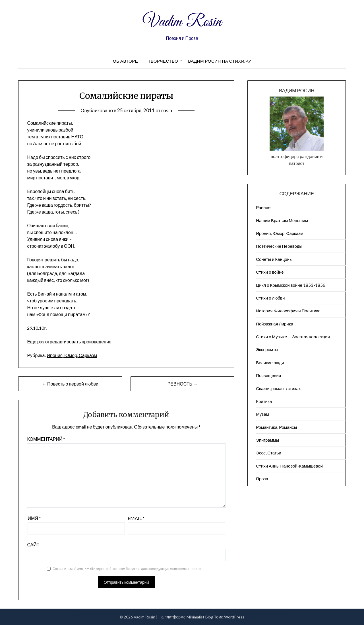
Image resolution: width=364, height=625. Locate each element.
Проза (262, 479)
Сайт (33, 545)
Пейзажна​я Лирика (275, 324)
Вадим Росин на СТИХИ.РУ (220, 61)
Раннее (263, 207)
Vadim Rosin (182, 22)
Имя (34, 518)
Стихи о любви (270, 298)
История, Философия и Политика (288, 311)
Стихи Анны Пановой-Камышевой (289, 466)
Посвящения (268, 375)
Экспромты (267, 349)
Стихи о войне (270, 272)
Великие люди (270, 362)
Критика (264, 401)
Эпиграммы (267, 440)
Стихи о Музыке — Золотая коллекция (293, 337)
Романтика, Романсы (276, 427)
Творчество (163, 61)
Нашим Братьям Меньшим (282, 220)
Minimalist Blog (200, 617)
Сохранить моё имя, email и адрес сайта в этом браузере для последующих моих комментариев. (127, 569)
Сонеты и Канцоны (274, 259)
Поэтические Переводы (279, 246)
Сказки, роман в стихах (278, 388)
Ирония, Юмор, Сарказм (72, 355)
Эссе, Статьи (269, 453)
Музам (262, 414)
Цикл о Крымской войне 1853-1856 (291, 285)
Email (136, 518)
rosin (167, 110)
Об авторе (125, 61)
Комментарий (46, 439)
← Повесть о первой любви (70, 384)
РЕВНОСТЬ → (183, 384)
